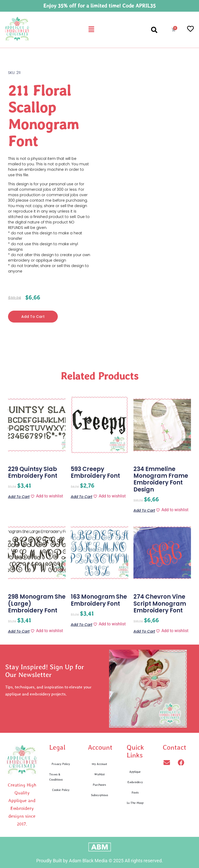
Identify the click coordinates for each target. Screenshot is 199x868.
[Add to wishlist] (47, 496)
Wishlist (99, 774)
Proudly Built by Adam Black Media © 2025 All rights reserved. (100, 861)
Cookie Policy (61, 790)
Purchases (99, 785)
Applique (135, 772)
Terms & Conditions (56, 777)
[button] (91, 30)
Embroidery (135, 782)
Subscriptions (99, 795)
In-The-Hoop (135, 803)
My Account (99, 764)
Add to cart (33, 317)
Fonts (135, 792)
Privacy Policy (61, 764)
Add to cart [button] (19, 496)
